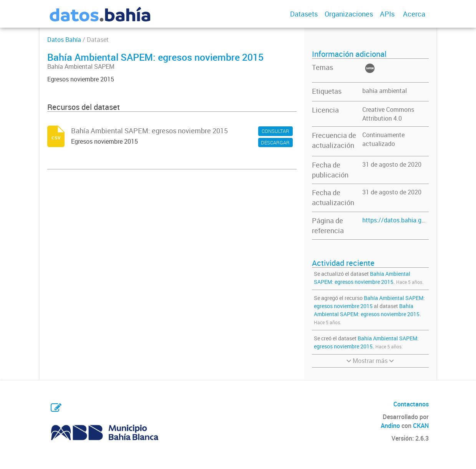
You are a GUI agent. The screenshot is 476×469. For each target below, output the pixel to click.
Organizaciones (349, 14)
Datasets (304, 14)
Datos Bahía (64, 40)
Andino (390, 426)
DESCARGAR (275, 143)
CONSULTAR (275, 131)
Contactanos (411, 404)
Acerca (414, 14)
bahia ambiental (385, 91)
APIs (387, 14)
